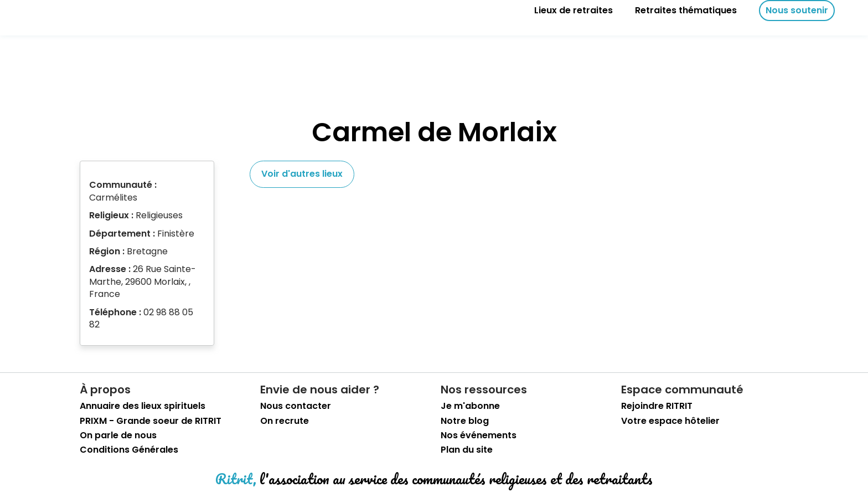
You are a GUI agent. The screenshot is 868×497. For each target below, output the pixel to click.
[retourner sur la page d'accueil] (44, 11)
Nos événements (479, 435)
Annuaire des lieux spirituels (143, 406)
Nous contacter (296, 406)
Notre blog (465, 421)
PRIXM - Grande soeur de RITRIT (151, 421)
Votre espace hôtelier (670, 421)
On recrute (285, 421)
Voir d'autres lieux (302, 174)
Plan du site (467, 450)
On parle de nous (118, 435)
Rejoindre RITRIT (657, 406)
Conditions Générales (129, 450)
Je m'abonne (470, 406)
